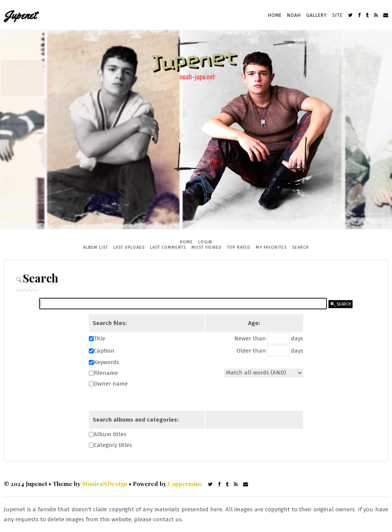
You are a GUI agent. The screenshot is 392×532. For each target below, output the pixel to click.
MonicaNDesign (105, 484)
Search (301, 247)
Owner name (111, 384)
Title (100, 338)
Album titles (110, 434)
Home (275, 15)
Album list (96, 247)
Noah (294, 15)
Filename (106, 373)
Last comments (168, 247)
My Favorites (271, 247)
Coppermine (185, 484)
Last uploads (129, 247)
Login (205, 242)
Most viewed (207, 247)
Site (337, 15)
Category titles (113, 445)
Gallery (317, 15)
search (341, 304)
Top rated (239, 247)
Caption (104, 351)
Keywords (106, 362)
